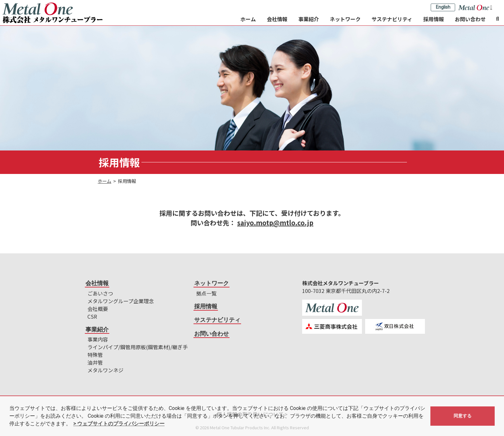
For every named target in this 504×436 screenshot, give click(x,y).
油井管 (95, 362)
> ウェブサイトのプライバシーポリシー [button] (119, 424)
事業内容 (98, 339)
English (443, 7)
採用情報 (434, 19)
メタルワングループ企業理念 (121, 301)
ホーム (248, 19)
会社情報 (277, 19)
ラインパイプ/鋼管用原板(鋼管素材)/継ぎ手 (138, 347)
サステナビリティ (392, 19)
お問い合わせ (470, 19)
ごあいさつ (100, 293)
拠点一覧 (206, 293)
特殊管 (95, 355)
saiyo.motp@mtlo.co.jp (275, 223)
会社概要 (98, 309)
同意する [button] (463, 416)
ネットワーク (345, 19)
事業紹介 (309, 19)
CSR (92, 316)
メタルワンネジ (105, 370)
